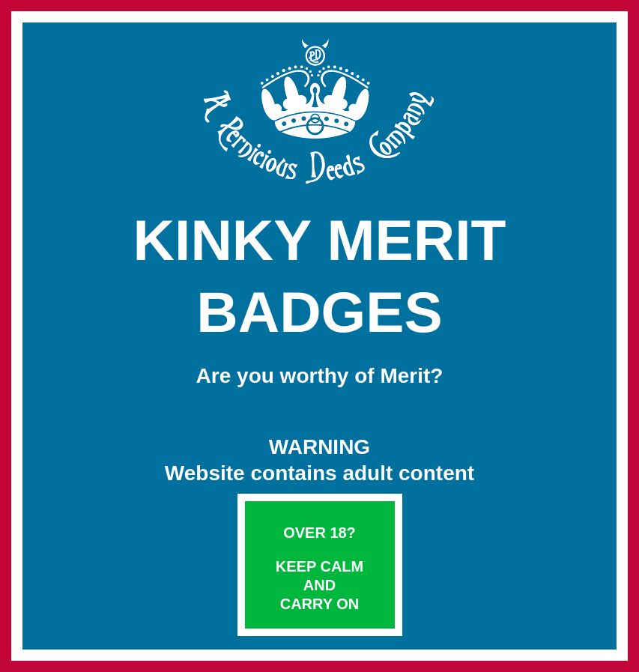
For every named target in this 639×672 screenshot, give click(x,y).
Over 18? (319, 533)
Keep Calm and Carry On (319, 585)
